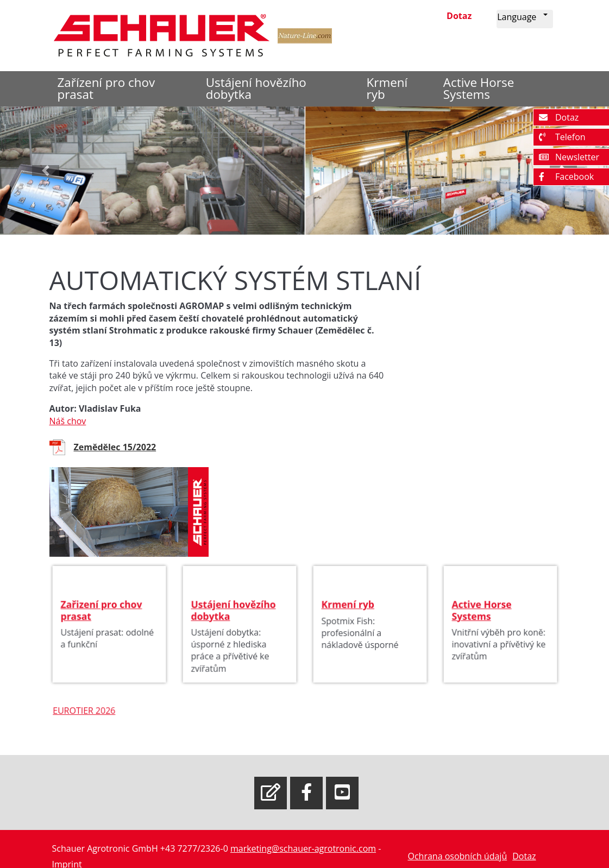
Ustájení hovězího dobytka (256, 88)
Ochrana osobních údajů (457, 856)
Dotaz (459, 16)
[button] (525, 19)
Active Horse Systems (479, 88)
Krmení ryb (387, 88)
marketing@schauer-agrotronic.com (303, 848)
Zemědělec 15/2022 (115, 447)
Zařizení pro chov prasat (102, 618)
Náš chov (68, 421)
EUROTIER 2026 (90, 718)
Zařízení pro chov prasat (106, 88)
